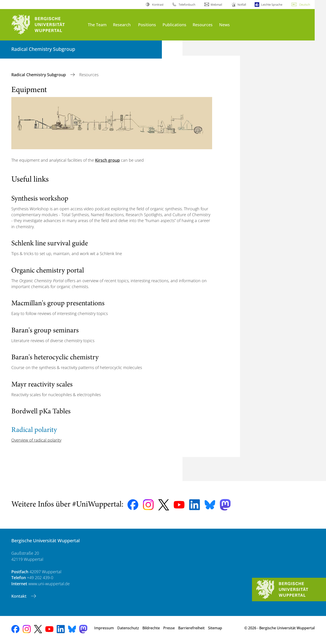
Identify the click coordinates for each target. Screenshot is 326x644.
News (224, 25)
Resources (203, 25)
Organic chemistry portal (48, 271)
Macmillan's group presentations (58, 304)
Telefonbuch (187, 5)
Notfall (242, 5)
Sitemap (215, 628)
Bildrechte (151, 628)
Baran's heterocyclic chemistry (55, 358)
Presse (169, 628)
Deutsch (305, 5)
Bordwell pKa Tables (41, 412)
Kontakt (19, 596)
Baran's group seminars (45, 331)
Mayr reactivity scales (42, 385)
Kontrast (158, 5)
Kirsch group (107, 160)
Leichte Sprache (272, 5)
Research (122, 25)
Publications (174, 25)
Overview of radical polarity (36, 440)
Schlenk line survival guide (50, 244)
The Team (97, 25)
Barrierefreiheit (191, 628)
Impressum (104, 628)
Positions (147, 25)
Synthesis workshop (40, 199)
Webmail (216, 5)
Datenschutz (128, 628)
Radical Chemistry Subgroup (39, 75)
